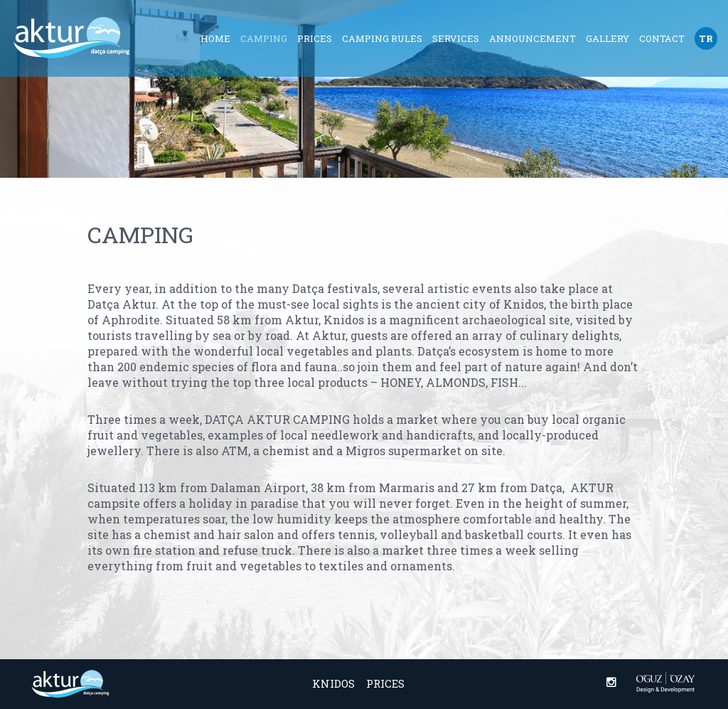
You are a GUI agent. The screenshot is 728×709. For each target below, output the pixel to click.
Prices (315, 38)
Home (215, 38)
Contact (662, 38)
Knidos (333, 683)
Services (456, 38)
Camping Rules (382, 38)
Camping (264, 38)
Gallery (607, 38)
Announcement (532, 38)
